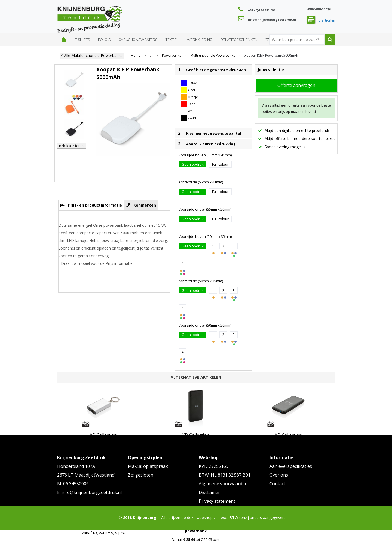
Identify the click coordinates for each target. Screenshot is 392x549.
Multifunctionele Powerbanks (213, 56)
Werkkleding (200, 40)
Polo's (104, 40)
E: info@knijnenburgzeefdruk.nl (89, 492)
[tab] (91, 205)
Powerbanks (171, 56)
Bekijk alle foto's (72, 146)
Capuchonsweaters (138, 40)
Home (64, 40)
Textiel (172, 40)
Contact (277, 484)
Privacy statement (217, 501)
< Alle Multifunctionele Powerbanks (92, 55)
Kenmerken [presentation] (145, 205)
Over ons (279, 475)
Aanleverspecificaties (291, 466)
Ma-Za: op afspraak (148, 466)
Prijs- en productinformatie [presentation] (95, 205)
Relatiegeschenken (239, 40)
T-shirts (82, 40)
